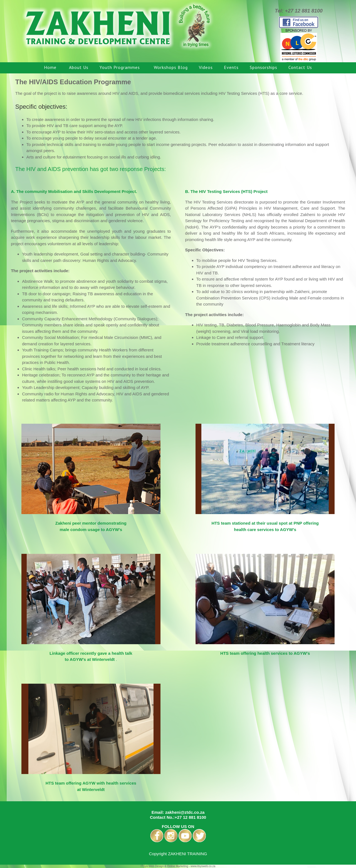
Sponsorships (264, 67)
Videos (206, 67)
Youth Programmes (121, 67)
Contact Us (300, 67)
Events (231, 67)
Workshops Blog (171, 67)
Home (51, 67)
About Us (79, 67)
